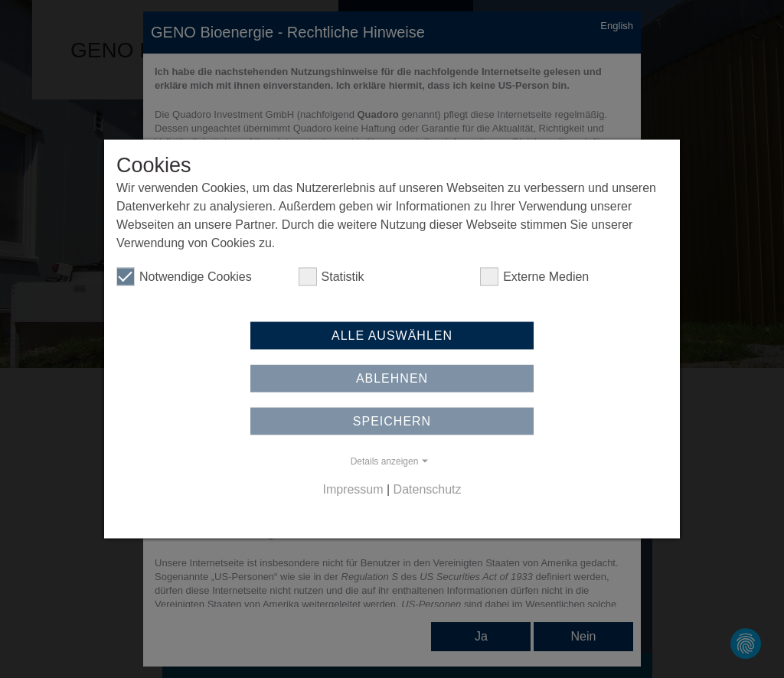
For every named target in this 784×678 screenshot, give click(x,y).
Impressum (353, 488)
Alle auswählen (392, 339)
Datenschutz (428, 488)
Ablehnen (392, 381)
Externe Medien (534, 280)
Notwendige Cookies (184, 280)
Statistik (332, 280)
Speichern (392, 424)
